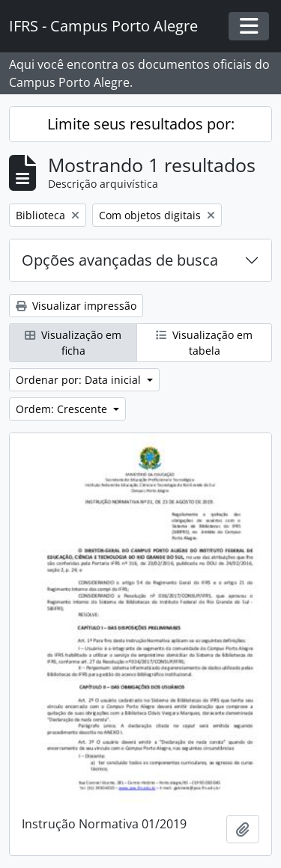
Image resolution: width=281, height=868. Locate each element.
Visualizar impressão (76, 306)
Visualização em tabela (204, 343)
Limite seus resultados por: (141, 124)
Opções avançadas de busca (120, 260)
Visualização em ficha (73, 343)
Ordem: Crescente (63, 409)
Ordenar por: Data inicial (80, 380)
